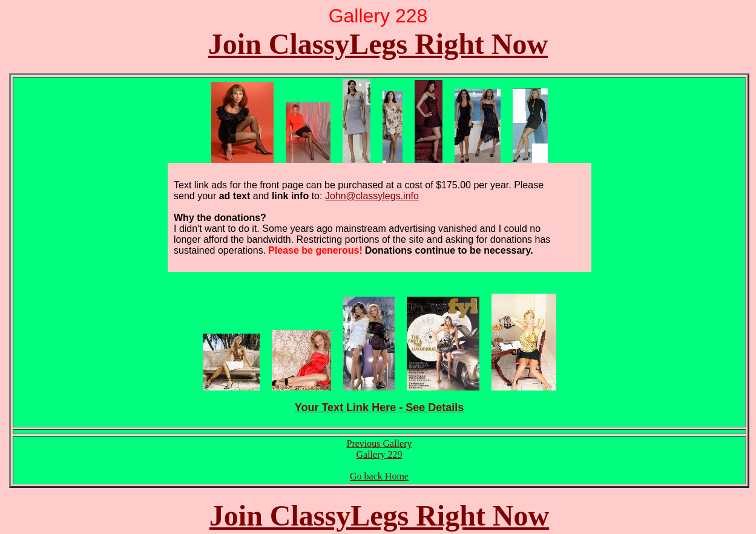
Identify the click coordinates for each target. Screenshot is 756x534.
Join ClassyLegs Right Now (378, 44)
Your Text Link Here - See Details (379, 407)
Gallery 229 (380, 454)
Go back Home (379, 476)
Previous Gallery (380, 443)
